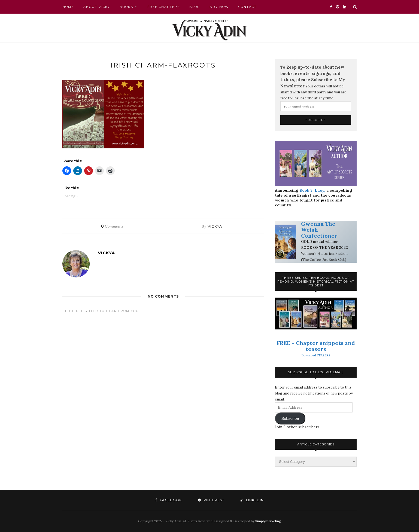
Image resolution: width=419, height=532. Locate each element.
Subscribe (290, 418)
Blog (195, 7)
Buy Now (219, 7)
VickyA (215, 226)
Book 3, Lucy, (312, 190)
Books (126, 7)
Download (316, 355)
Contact (248, 7)
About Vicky (97, 7)
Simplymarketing (268, 521)
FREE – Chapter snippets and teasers (316, 346)
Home (68, 7)
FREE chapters (164, 7)
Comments (112, 226)
